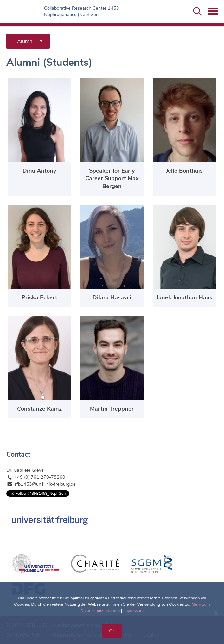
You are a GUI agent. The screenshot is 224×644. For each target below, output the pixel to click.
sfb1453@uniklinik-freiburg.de (45, 484)
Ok (112, 631)
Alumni (25, 41)
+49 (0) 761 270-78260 (40, 477)
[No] (216, 613)
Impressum (133, 611)
